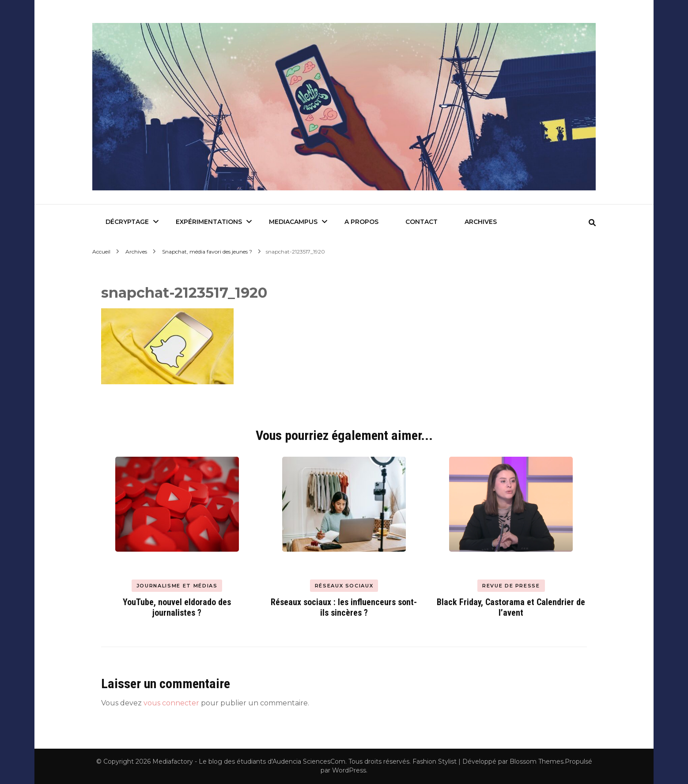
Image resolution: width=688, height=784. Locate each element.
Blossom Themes (537, 761)
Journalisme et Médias (177, 586)
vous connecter (171, 703)
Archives (481, 222)
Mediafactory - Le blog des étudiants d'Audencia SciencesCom (249, 761)
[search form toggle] (592, 223)
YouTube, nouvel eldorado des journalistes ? (177, 607)
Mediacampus (293, 222)
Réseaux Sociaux (344, 586)
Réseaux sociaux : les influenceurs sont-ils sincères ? (344, 607)
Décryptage (127, 222)
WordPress (349, 770)
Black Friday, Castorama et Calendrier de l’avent (511, 607)
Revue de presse (511, 586)
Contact (421, 222)
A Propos (361, 222)
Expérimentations (209, 222)
